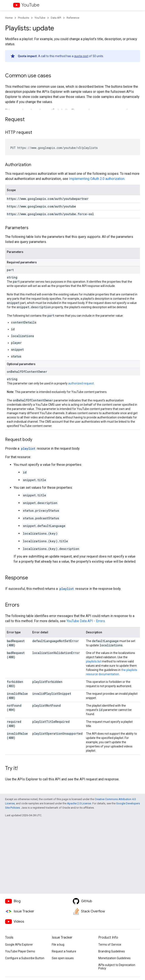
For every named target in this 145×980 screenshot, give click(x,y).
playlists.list (94, 661)
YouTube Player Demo (20, 951)
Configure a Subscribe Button (25, 958)
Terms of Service (110, 945)
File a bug (58, 945)
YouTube (30, 5)
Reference (73, 18)
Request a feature (64, 951)
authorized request (81, 383)
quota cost (81, 56)
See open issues (63, 958)
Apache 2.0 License (79, 803)
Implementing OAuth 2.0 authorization (97, 179)
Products (24, 18)
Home (9, 18)
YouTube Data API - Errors (86, 621)
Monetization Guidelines (114, 958)
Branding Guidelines (112, 951)
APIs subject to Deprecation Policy (117, 967)
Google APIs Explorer (19, 945)
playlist (28, 448)
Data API (56, 18)
